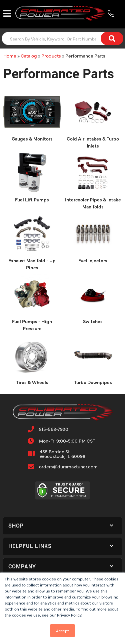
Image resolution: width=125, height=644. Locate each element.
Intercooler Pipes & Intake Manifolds (93, 203)
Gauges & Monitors (32, 139)
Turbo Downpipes (93, 382)
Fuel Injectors (93, 260)
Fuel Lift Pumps (32, 199)
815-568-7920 (54, 429)
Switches (93, 321)
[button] (62, 38)
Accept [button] (62, 631)
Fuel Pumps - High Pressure (32, 325)
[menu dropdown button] (7, 13)
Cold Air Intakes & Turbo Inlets (93, 142)
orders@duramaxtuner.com (68, 466)
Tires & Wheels (32, 382)
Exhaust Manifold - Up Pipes (32, 264)
